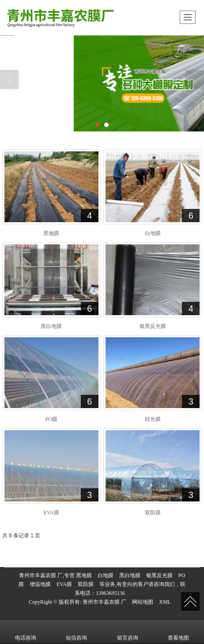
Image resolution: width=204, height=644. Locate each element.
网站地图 (143, 602)
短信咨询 (76, 632)
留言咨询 (128, 632)
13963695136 (110, 593)
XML (165, 602)
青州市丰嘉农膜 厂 (104, 602)
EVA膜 (64, 584)
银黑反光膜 (159, 575)
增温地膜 (40, 584)
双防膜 (86, 584)
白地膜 (106, 575)
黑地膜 (84, 575)
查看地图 (178, 632)
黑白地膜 (130, 575)
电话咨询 (26, 632)
